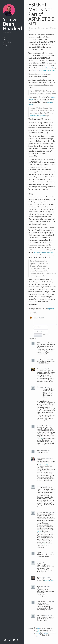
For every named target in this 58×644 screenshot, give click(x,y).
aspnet (47, 28)
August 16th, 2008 (45, 586)
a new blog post (49, 580)
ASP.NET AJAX (43, 464)
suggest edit (51, 309)
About (5, 37)
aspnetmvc (43, 28)
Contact (5, 45)
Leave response (38, 335)
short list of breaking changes (45, 70)
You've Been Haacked (12, 24)
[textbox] (45, 320)
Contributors (7, 42)
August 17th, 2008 (50, 602)
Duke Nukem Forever (37, 116)
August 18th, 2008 (48, 615)
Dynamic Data (50, 68)
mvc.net (39, 531)
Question (40, 438)
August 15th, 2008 (46, 562)
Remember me (47, 335)
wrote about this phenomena (44, 252)
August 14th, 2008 (48, 343)
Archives (6, 40)
